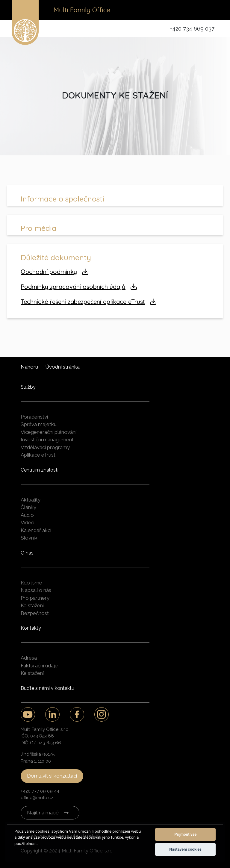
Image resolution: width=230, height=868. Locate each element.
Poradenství (34, 417)
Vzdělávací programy (45, 447)
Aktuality (31, 500)
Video (28, 522)
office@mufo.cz (37, 798)
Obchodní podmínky (49, 272)
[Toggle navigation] (210, 10)
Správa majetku (39, 424)
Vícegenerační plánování (49, 432)
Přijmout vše (185, 834)
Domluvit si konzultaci (52, 776)
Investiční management (47, 440)
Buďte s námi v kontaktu (47, 688)
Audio (27, 515)
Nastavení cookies (185, 849)
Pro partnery (35, 598)
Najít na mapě (43, 813)
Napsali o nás (36, 590)
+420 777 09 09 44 (40, 791)
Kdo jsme (31, 583)
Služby (28, 387)
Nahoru (29, 367)
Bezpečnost (35, 613)
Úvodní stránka (62, 367)
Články (28, 507)
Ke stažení (32, 605)
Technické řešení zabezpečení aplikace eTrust (83, 302)
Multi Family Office (82, 10)
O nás (27, 553)
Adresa (29, 658)
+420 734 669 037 (192, 29)
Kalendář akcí (36, 530)
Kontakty (31, 628)
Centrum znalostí (40, 470)
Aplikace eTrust (38, 455)
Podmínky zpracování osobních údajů (73, 287)
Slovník (29, 538)
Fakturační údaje (39, 666)
